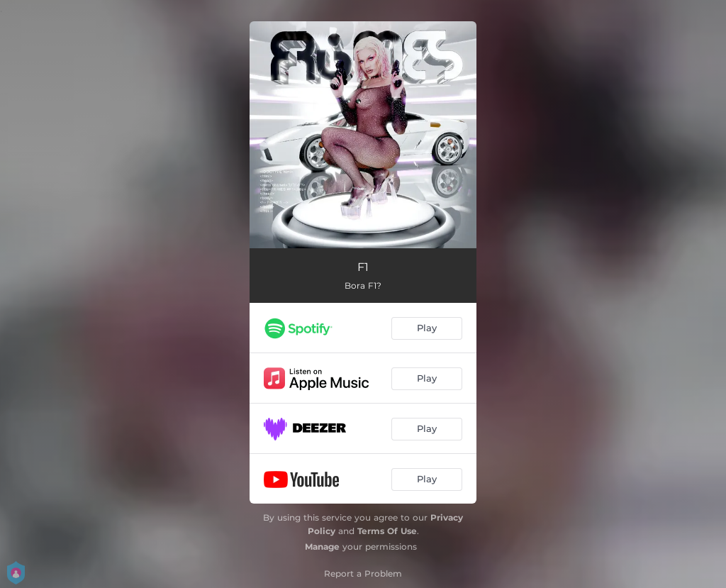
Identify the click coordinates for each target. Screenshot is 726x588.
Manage (322, 547)
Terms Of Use (387, 531)
